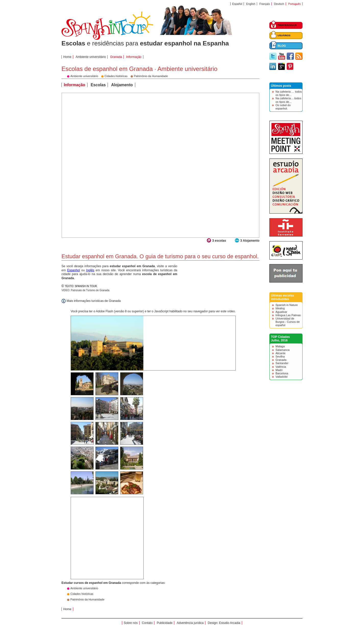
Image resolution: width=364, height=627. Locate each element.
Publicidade (165, 623)
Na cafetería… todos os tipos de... (288, 100)
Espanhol (73, 270)
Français (265, 4)
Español (237, 4)
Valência (281, 367)
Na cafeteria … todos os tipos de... (289, 93)
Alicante (280, 353)
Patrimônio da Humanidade (87, 599)
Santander (282, 363)
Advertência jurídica (190, 623)
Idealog (280, 308)
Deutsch (279, 4)
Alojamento (122, 85)
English (251, 4)
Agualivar (281, 312)
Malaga (280, 346)
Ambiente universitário (91, 57)
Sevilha (280, 356)
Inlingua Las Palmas (288, 315)
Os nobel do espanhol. (283, 107)
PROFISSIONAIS (287, 25)
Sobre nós (131, 623)
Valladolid (281, 377)
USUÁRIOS (284, 35)
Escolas (98, 85)
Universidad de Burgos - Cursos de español (288, 322)
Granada (281, 360)
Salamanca (283, 350)
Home (67, 57)
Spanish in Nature (287, 305)
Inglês (90, 270)
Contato (147, 623)
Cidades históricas (82, 594)
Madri (279, 370)
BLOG (282, 46)
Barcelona (282, 373)
